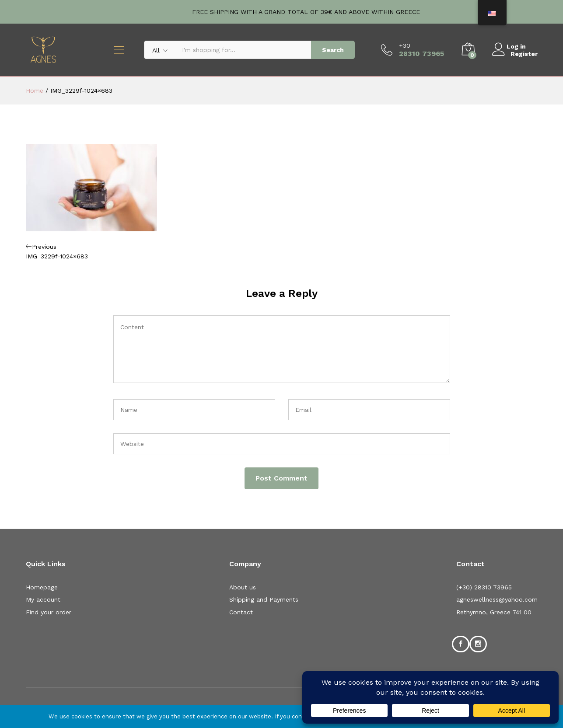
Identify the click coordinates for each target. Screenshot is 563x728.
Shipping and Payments (264, 599)
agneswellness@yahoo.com (497, 599)
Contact (241, 612)
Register (524, 53)
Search (333, 50)
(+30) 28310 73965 (484, 587)
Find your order (49, 612)
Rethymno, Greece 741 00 (494, 612)
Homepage (42, 587)
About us (243, 587)
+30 (405, 45)
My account (43, 599)
